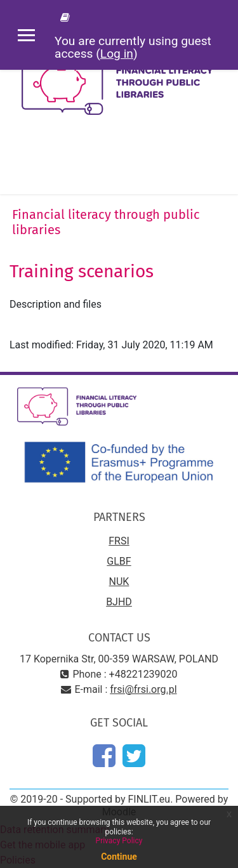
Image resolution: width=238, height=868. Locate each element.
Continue (119, 857)
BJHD (119, 602)
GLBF (119, 561)
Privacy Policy (119, 841)
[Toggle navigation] (220, 162)
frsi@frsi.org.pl (143, 689)
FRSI (119, 541)
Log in (117, 54)
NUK (119, 582)
